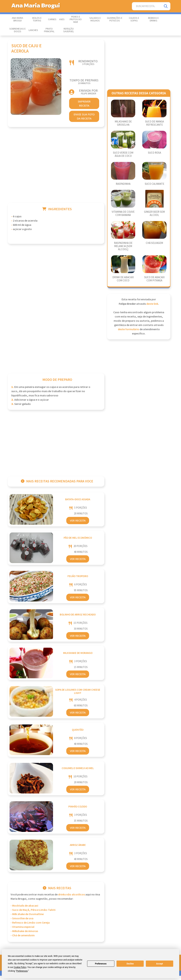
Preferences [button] (22, 971)
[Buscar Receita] (147, 6)
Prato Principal (49, 30)
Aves (62, 19)
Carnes (52, 19)
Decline (130, 964)
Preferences (101, 964)
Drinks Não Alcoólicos (71, 895)
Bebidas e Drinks (153, 19)
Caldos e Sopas (134, 19)
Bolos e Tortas (37, 19)
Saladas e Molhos (95, 19)
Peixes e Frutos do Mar (76, 19)
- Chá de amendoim (23, 935)
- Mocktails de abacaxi (24, 906)
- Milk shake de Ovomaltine (27, 914)
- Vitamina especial (22, 927)
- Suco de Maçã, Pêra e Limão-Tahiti (33, 910)
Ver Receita (78, 520)
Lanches (33, 30)
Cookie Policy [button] (20, 967)
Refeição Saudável (69, 30)
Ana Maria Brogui (17, 19)
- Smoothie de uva (22, 919)
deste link (152, 304)
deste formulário (129, 329)
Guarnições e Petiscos (115, 19)
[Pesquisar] (166, 6)
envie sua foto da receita (84, 116)
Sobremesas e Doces (17, 30)
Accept (160, 964)
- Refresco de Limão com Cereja (30, 923)
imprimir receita (84, 103)
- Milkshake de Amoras (24, 931)
